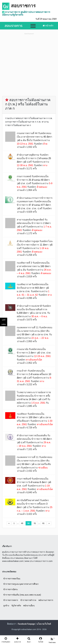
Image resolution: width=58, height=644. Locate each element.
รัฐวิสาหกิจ (16, 606)
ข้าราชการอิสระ (11, 589)
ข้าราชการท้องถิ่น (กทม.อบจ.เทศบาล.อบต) (22, 595)
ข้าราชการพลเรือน (12, 579)
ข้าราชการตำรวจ (28, 600)
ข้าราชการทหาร (11, 600)
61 (43, 523)
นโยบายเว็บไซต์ (44, 624)
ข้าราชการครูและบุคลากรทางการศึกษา (21, 584)
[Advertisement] (29, 64)
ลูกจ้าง (6, 606)
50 (28, 523)
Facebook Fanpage (26, 624)
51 (35, 523)
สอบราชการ (23, 6)
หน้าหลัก (48, 26)
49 (22, 523)
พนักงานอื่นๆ (29, 606)
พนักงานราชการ (46, 600)
